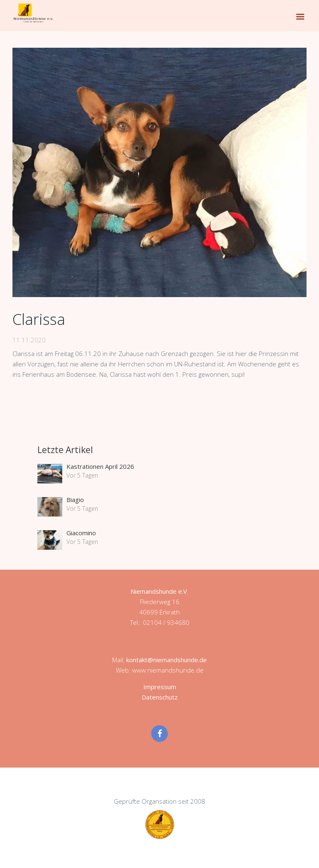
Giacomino (81, 533)
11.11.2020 (29, 340)
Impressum (160, 687)
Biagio (75, 500)
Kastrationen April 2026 (100, 466)
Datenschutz (160, 697)
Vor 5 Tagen (82, 475)
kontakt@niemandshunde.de (167, 660)
